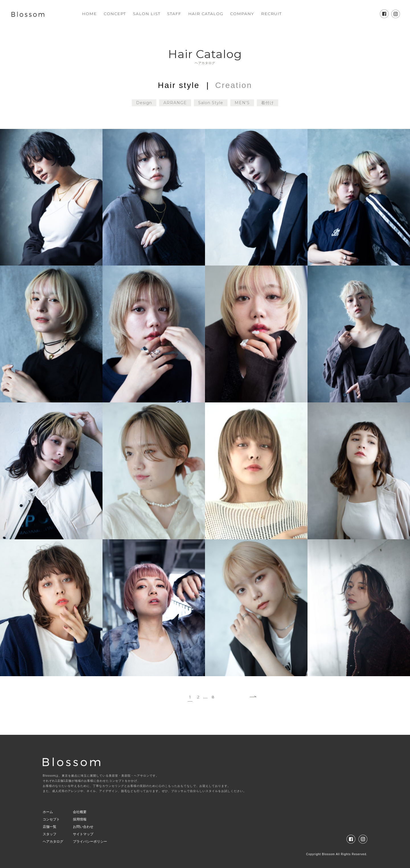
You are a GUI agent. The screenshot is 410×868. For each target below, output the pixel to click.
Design (144, 103)
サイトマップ (83, 834)
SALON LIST (147, 14)
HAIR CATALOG (206, 14)
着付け (267, 103)
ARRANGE (175, 103)
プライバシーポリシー (90, 842)
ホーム (48, 812)
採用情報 (80, 819)
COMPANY (242, 14)
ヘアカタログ (53, 842)
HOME (89, 14)
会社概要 (80, 812)
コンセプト (51, 819)
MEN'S (242, 103)
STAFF (174, 14)
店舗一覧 (50, 827)
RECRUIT (271, 14)
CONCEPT (115, 14)
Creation (234, 85)
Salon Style (211, 103)
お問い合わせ (83, 827)
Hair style (179, 85)
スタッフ (50, 834)
